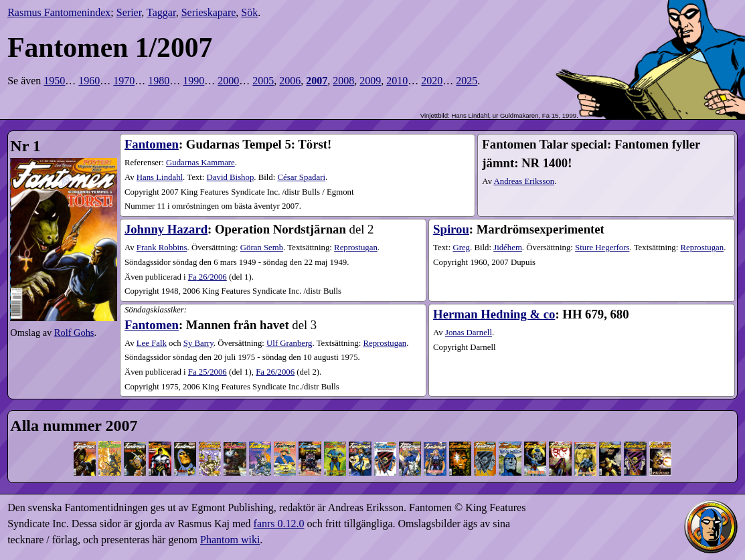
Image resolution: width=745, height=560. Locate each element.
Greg (461, 248)
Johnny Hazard (166, 229)
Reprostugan (356, 248)
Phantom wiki (230, 540)
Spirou (451, 229)
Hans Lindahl (160, 177)
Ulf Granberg (289, 343)
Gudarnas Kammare (200, 163)
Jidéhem (508, 248)
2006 (290, 81)
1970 (124, 81)
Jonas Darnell (469, 333)
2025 (467, 81)
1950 (54, 81)
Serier (129, 12)
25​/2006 (208, 372)
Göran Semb (262, 248)
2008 (343, 81)
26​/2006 (208, 277)
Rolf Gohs (74, 333)
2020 (432, 81)
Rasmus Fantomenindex (59, 12)
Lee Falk (152, 343)
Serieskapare (209, 12)
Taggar (161, 12)
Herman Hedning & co (494, 314)
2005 (263, 81)
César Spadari (302, 177)
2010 (397, 81)
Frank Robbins (162, 248)
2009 (370, 81)
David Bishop (231, 177)
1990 (193, 81)
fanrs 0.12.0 (279, 524)
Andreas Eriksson (524, 181)
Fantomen (152, 144)
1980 (159, 81)
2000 (228, 81)
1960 (89, 81)
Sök (249, 12)
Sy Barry (198, 343)
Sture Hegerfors (602, 248)
